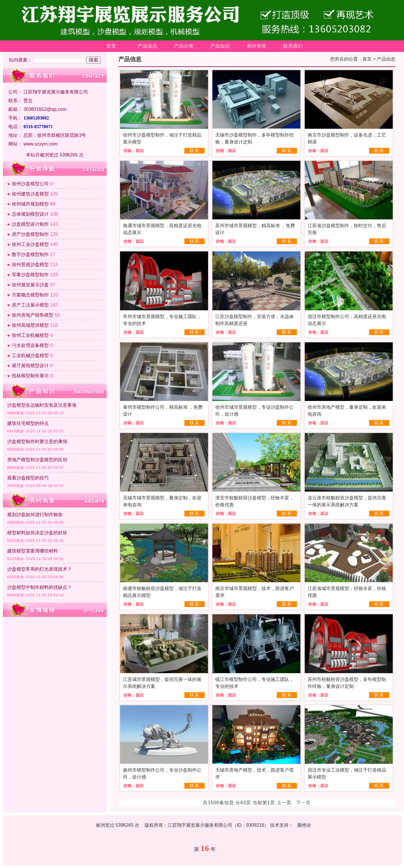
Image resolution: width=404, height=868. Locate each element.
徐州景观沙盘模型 (30, 265)
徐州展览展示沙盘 (30, 285)
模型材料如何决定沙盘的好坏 (37, 533)
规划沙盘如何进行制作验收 (35, 515)
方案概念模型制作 (30, 295)
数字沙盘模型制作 (30, 254)
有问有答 (257, 46)
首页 (111, 46)
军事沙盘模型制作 (30, 275)
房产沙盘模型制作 (30, 234)
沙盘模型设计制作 (30, 224)
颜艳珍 (304, 825)
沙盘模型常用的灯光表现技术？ (40, 569)
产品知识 (220, 46)
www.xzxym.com (40, 144)
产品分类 (184, 46)
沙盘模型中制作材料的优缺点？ (40, 587)
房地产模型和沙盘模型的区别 (37, 460)
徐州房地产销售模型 (33, 315)
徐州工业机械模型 (30, 335)
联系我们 (293, 46)
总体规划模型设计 (30, 214)
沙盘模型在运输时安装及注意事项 (42, 405)
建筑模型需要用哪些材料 (33, 551)
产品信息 (147, 46)
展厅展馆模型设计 (30, 366)
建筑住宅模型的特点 (28, 423)
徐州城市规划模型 (30, 204)
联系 (194, 151)
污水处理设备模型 (30, 345)
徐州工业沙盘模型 (30, 244)
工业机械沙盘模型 (30, 355)
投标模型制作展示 (30, 376)
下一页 (303, 803)
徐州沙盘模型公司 (30, 184)
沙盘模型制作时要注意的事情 (37, 442)
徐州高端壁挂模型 (30, 325)
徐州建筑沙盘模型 (30, 194)
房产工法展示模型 (30, 305)
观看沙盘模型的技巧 (28, 478)
